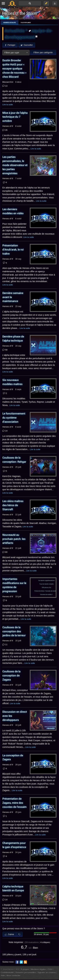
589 (5, 350)
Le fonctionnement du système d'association (14, 418)
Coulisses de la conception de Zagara (11, 675)
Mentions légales (38, 969)
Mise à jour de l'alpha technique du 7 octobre (15, 117)
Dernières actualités (10, 23)
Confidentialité (7, 973)
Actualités (15, 30)
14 (5, 431)
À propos (25, 969)
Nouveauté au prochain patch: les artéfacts (14, 539)
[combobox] (16, 53)
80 (5, 552)
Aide (3, 976)
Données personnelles (26, 973)
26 (5, 130)
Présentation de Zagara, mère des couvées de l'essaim (14, 803)
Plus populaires (26, 23)
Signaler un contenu (47, 973)
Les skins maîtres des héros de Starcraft (13, 505)
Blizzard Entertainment (13, 82)
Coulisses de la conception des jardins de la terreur (14, 631)
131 (5, 86)
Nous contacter (14, 976)
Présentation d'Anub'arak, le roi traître (13, 249)
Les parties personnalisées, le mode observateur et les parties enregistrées (15, 165)
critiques (45, 942)
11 (5, 645)
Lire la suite (8, 105)
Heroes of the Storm (19, 13)
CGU (50, 969)
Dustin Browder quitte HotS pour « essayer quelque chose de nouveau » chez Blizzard (14, 68)
